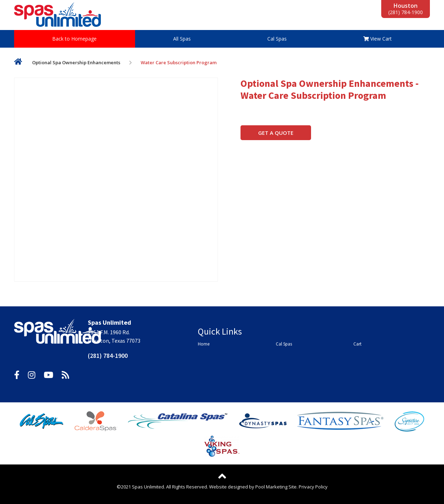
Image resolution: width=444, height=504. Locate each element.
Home (18, 63)
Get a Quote (276, 133)
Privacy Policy (313, 487)
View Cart (378, 39)
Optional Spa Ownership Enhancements (76, 62)
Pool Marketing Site (276, 487)
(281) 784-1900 (406, 12)
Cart (357, 344)
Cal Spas (277, 39)
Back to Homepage (74, 39)
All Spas (182, 39)
